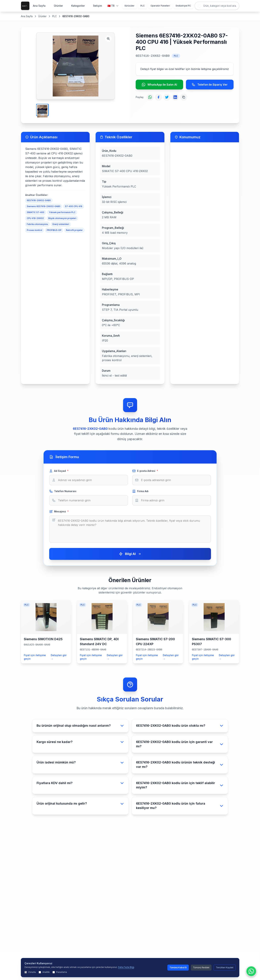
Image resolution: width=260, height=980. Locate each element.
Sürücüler (129, 6)
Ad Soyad (59, 471)
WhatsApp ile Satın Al (159, 85)
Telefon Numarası (63, 491)
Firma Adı (140, 491)
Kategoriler (78, 6)
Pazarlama (60, 972)
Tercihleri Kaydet (225, 967)
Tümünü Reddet (201, 967)
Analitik (44, 972)
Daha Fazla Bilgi (126, 967)
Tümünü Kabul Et (178, 967)
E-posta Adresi (145, 471)
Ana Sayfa (39, 6)
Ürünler (58, 6)
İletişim (98, 6)
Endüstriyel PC (183, 6)
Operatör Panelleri (160, 6)
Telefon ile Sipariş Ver (210, 85)
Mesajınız (59, 512)
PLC (143, 6)
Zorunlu (30, 972)
